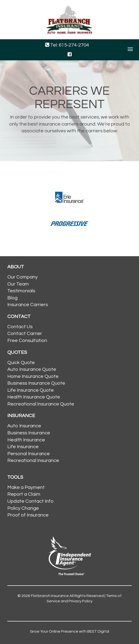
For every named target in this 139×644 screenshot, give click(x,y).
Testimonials (21, 291)
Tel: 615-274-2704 (67, 45)
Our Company (22, 277)
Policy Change (23, 508)
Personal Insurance (29, 454)
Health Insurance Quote (34, 397)
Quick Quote (21, 363)
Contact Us (20, 327)
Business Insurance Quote (36, 383)
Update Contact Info (30, 501)
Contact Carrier (25, 334)
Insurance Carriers (28, 305)
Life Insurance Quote (30, 390)
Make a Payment (26, 487)
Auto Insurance (24, 426)
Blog (12, 298)
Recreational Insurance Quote (41, 404)
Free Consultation (27, 341)
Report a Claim (24, 494)
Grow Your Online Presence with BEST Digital (69, 631)
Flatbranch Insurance (50, 596)
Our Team (18, 284)
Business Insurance (29, 433)
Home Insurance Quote (33, 376)
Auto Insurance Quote (32, 369)
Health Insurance (26, 440)
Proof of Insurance (28, 515)
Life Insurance (23, 447)
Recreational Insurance (33, 461)
